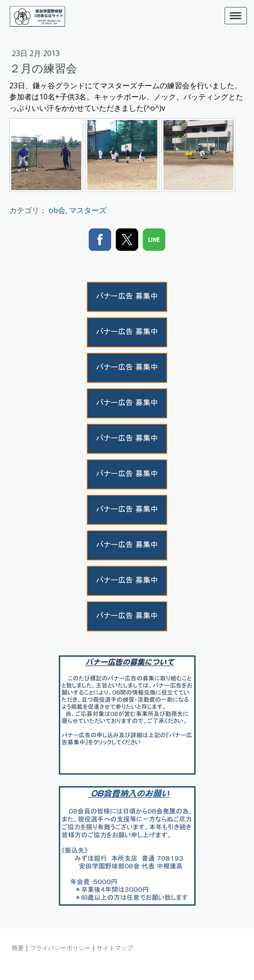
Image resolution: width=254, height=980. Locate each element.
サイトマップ (115, 948)
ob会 (57, 210)
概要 (18, 948)
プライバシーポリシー (60, 948)
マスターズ (88, 210)
